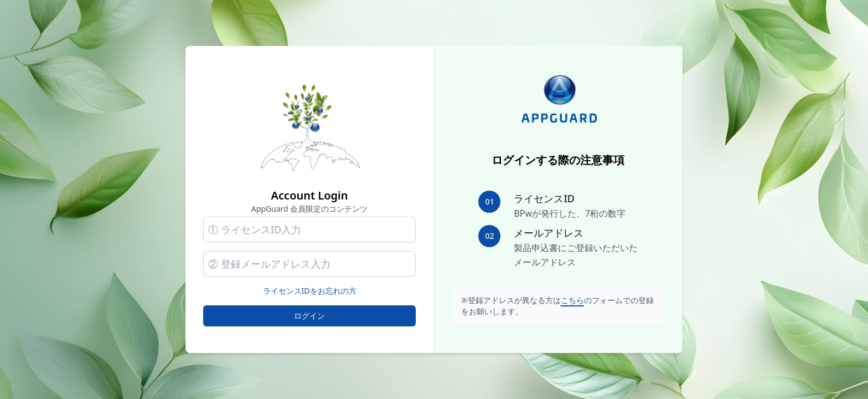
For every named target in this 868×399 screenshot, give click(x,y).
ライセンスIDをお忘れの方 (310, 291)
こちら (572, 300)
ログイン (309, 316)
